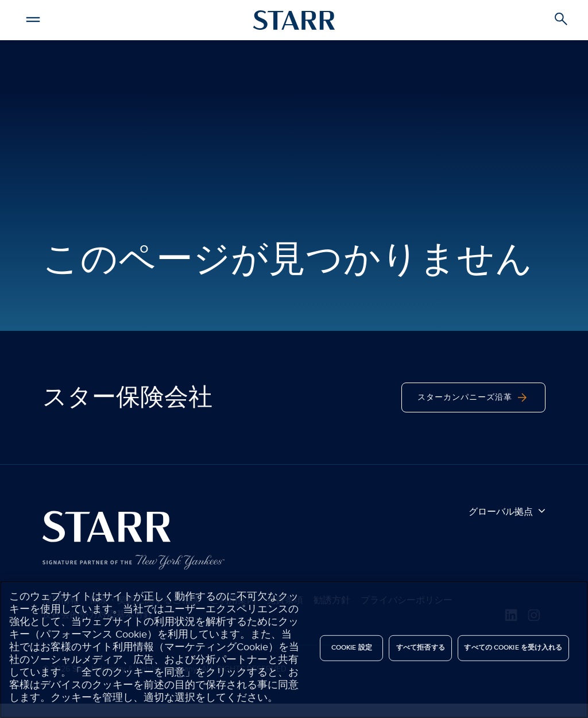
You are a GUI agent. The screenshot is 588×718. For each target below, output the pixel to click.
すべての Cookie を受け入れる (513, 648)
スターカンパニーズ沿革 (473, 397)
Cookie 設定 (352, 648)
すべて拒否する (421, 648)
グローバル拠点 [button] (507, 511)
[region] (294, 649)
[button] (34, 18)
